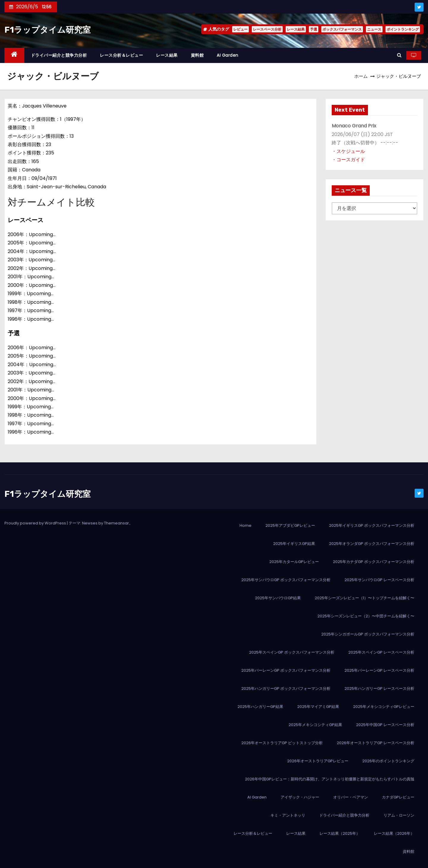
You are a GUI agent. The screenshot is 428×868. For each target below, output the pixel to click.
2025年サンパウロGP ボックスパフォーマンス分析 (286, 580)
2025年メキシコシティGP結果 (315, 725)
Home (246, 525)
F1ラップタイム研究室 (48, 30)
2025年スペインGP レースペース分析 (381, 652)
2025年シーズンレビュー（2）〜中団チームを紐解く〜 (366, 616)
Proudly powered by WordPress (36, 523)
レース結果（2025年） (340, 833)
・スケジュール (348, 151)
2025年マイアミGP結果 (318, 707)
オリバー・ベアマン (351, 797)
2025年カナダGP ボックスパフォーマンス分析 (374, 562)
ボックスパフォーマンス (342, 29)
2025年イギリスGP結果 (294, 544)
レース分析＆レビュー (121, 55)
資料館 (197, 55)
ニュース (374, 29)
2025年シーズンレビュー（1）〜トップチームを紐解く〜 (365, 598)
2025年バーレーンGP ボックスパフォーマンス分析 (286, 670)
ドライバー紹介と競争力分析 (59, 55)
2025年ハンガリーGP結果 (260, 707)
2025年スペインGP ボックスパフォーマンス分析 (292, 652)
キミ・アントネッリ (288, 815)
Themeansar (117, 523)
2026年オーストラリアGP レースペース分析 (376, 743)
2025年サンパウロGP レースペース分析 (379, 580)
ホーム (361, 76)
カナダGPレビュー (398, 797)
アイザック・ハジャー (300, 797)
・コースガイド (348, 160)
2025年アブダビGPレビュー (290, 525)
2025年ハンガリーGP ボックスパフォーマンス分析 (286, 688)
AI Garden (228, 55)
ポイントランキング (403, 29)
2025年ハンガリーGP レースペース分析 (379, 688)
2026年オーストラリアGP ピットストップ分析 (282, 743)
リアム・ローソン (399, 815)
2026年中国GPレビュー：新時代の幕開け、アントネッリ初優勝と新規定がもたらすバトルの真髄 (330, 779)
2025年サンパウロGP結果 (278, 598)
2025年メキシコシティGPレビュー (384, 707)
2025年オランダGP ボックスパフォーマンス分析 (372, 544)
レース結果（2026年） (394, 833)
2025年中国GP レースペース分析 (385, 725)
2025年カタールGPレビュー (294, 562)
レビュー (240, 29)
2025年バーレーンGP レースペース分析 (379, 670)
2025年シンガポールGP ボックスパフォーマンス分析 (368, 634)
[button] (399, 55)
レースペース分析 (267, 29)
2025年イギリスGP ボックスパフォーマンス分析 (372, 525)
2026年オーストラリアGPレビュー (318, 761)
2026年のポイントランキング (388, 761)
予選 (314, 29)
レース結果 (296, 29)
